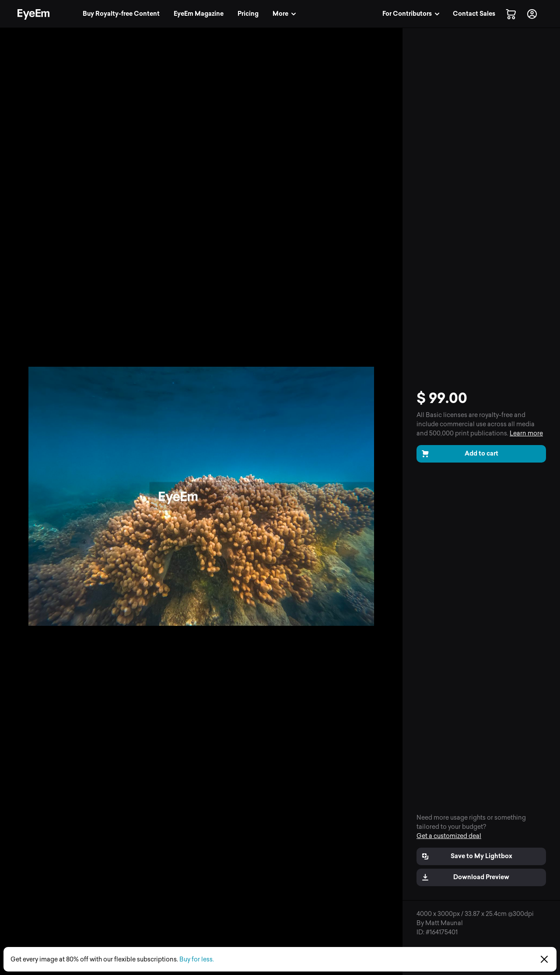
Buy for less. (197, 959)
